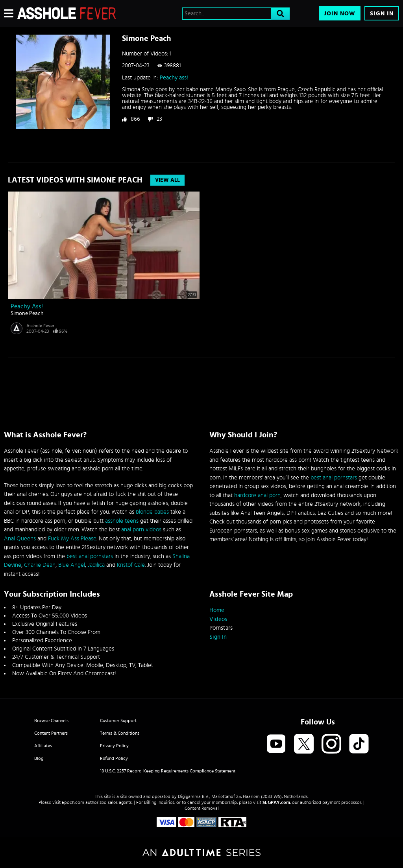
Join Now (340, 14)
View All (167, 180)
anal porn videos (141, 530)
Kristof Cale (131, 565)
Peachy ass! (174, 78)
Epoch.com (73, 802)
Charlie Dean (40, 565)
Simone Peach (27, 313)
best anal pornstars (90, 556)
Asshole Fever (40, 326)
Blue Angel (72, 565)
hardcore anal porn (257, 495)
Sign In (382, 14)
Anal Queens (20, 539)
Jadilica (96, 565)
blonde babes (152, 512)
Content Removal (202, 808)
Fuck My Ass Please (72, 539)
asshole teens (122, 521)
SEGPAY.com (276, 802)
